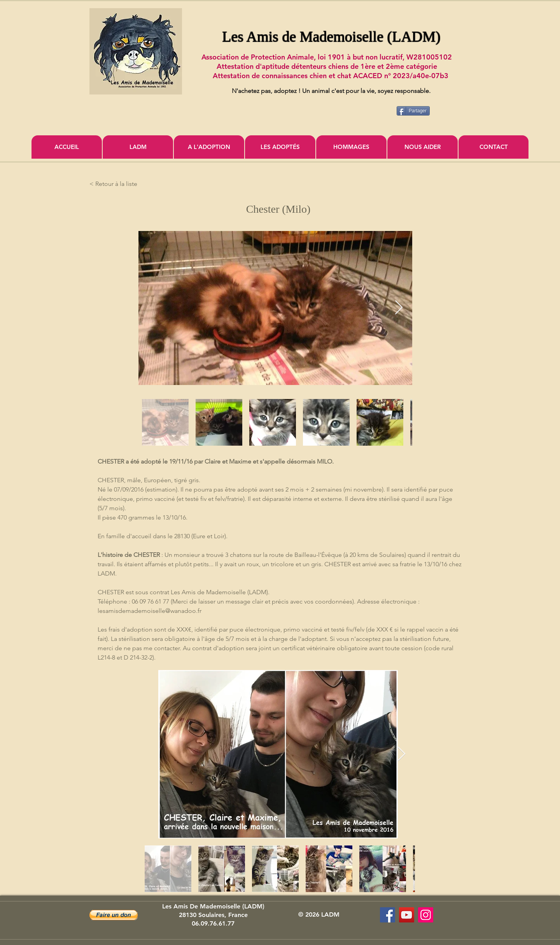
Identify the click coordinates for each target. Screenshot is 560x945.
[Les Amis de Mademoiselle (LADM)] (388, 915)
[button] (114, 915)
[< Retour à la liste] (115, 184)
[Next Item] (399, 308)
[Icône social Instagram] (426, 915)
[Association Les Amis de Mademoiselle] (407, 915)
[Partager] (413, 111)
